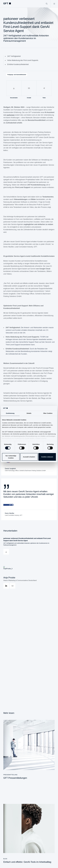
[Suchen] (47, 4)
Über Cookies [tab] (48, 413)
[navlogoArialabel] (7, 3)
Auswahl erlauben (29, 457)
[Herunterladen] (14, 88)
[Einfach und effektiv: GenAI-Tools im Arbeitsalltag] (29, 834)
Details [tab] (29, 413)
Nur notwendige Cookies (11, 457)
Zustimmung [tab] (10, 413)
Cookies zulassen (47, 457)
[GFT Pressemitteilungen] (29, 750)
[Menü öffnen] (54, 4)
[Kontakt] (29, 88)
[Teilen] (44, 88)
